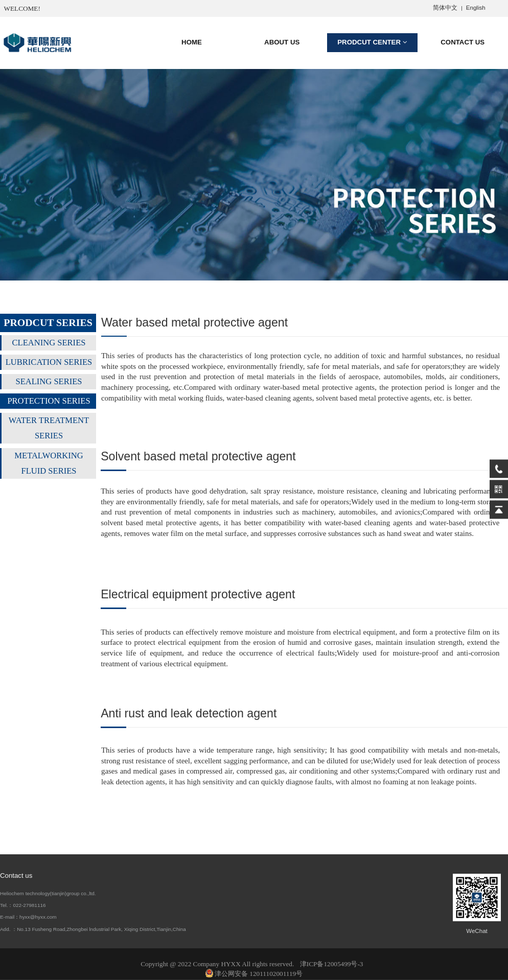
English (476, 8)
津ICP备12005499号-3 (332, 964)
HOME (192, 42)
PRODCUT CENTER (372, 42)
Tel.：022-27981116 (23, 905)
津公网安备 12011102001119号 (254, 974)
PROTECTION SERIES (49, 401)
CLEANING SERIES (49, 343)
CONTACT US (463, 42)
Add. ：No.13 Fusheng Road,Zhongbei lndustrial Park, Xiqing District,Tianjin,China (93, 929)
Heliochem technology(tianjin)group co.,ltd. (48, 893)
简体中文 (445, 8)
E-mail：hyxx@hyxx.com (28, 917)
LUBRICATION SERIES (49, 362)
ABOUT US (282, 42)
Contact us (16, 876)
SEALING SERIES (49, 381)
